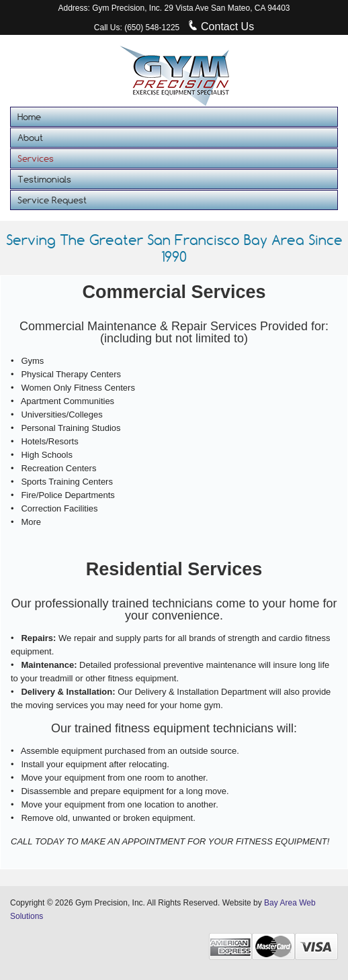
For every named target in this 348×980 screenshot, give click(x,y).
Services (36, 158)
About (30, 138)
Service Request (52, 200)
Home (29, 117)
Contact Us (222, 27)
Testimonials (44, 179)
